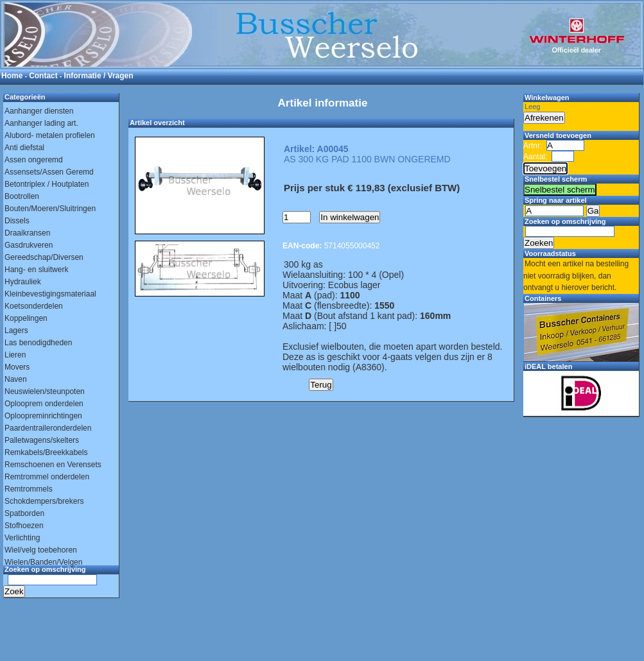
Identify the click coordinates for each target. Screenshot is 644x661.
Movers (17, 367)
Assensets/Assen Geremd (49, 172)
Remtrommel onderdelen (47, 477)
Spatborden (24, 513)
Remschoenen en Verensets (53, 465)
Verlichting (22, 538)
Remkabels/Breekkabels (46, 452)
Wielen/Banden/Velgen (43, 562)
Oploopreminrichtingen (43, 416)
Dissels (17, 221)
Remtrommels (29, 489)
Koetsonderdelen (34, 306)
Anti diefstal (24, 148)
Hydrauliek (23, 282)
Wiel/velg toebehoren (41, 550)
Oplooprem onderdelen (44, 404)
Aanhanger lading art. (41, 123)
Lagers (16, 330)
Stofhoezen (24, 526)
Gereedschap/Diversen (44, 257)
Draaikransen (27, 233)
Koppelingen (26, 318)
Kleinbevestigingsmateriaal (50, 294)
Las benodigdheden (38, 343)
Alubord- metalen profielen (50, 135)
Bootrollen (22, 196)
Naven (16, 379)
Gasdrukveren (29, 245)
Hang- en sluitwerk (36, 270)
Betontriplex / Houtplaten (47, 184)
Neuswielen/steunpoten (45, 391)
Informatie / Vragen (99, 76)
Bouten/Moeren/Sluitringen (50, 209)
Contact (43, 76)
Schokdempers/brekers (44, 501)
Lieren (15, 355)
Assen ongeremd (34, 160)
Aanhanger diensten (39, 111)
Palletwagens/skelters (42, 440)
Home (12, 76)
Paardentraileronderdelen (48, 428)
